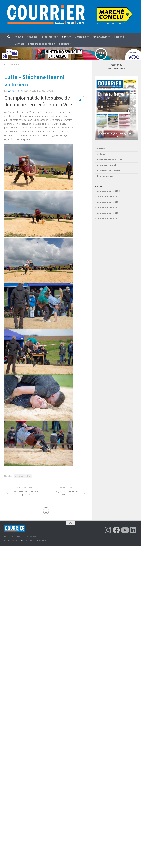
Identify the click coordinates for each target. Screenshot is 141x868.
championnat (20, 476)
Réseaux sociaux (105, 176)
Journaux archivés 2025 (108, 196)
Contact (19, 44)
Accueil (19, 37)
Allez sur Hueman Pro (39, 540)
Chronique (81, 37)
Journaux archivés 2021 (108, 218)
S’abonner (65, 44)
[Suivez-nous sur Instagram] (108, 530)
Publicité (119, 37)
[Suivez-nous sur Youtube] (125, 530)
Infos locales (49, 37)
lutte (29, 476)
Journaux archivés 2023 (108, 207)
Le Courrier (13, 91)
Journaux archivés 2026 (108, 191)
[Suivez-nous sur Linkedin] (133, 530)
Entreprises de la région (42, 44)
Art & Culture (100, 37)
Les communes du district (110, 160)
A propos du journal (107, 165)
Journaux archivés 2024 (108, 202)
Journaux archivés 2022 (108, 213)
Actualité (32, 37)
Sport (65, 37)
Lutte (8, 65)
